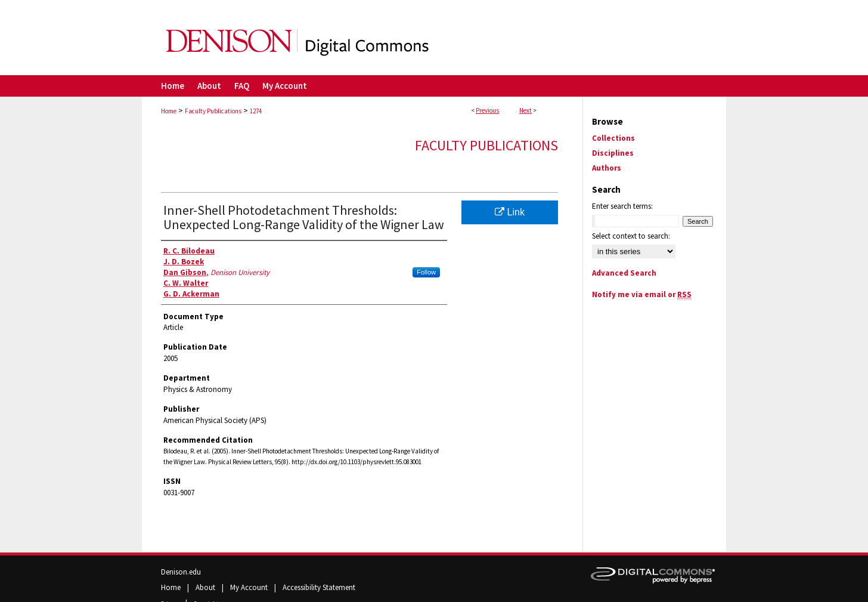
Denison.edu (181, 572)
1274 (256, 111)
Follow (426, 272)
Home (169, 111)
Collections (613, 138)
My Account (250, 587)
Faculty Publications (213, 111)
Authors (607, 168)
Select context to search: (631, 236)
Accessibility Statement (319, 587)
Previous (487, 110)
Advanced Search (624, 273)
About (206, 587)
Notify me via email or (642, 294)
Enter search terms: (622, 206)
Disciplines (613, 153)
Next (526, 110)
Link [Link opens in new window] (510, 212)
